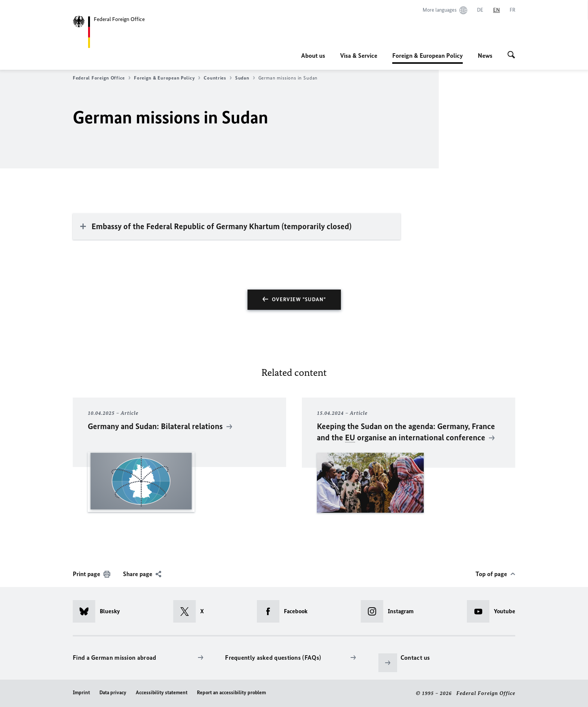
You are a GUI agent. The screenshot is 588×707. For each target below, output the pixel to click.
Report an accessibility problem (231, 693)
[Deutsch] (480, 10)
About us (313, 56)
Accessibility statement (162, 693)
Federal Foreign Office (102, 78)
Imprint (81, 693)
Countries (218, 78)
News (485, 56)
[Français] (512, 10)
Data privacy (113, 693)
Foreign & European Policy (427, 56)
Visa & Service (359, 56)
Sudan (245, 78)
